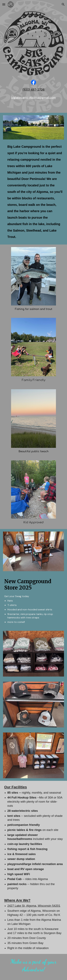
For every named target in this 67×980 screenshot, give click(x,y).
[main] (34, 90)
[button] (4, 4)
